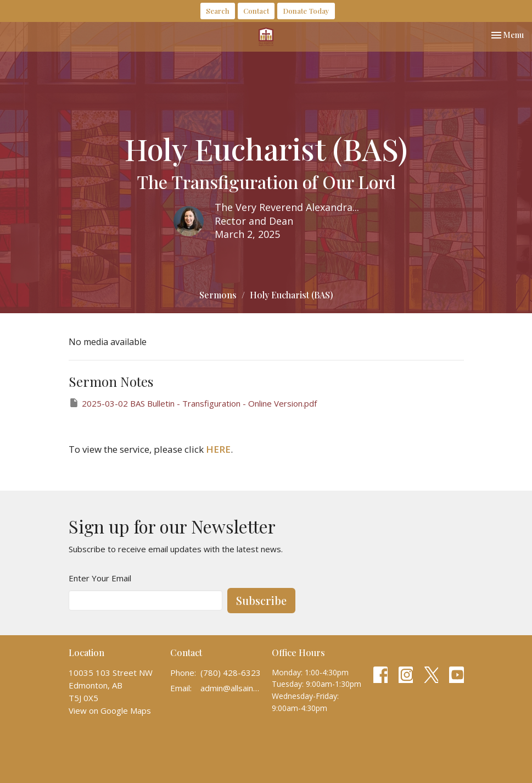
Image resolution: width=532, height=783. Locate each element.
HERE (218, 449)
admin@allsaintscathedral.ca (231, 688)
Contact (256, 11)
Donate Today (306, 11)
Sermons (218, 295)
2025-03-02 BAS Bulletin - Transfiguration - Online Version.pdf (193, 403)
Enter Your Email (100, 578)
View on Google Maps (110, 710)
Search (218, 11)
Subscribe (261, 600)
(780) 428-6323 (231, 673)
